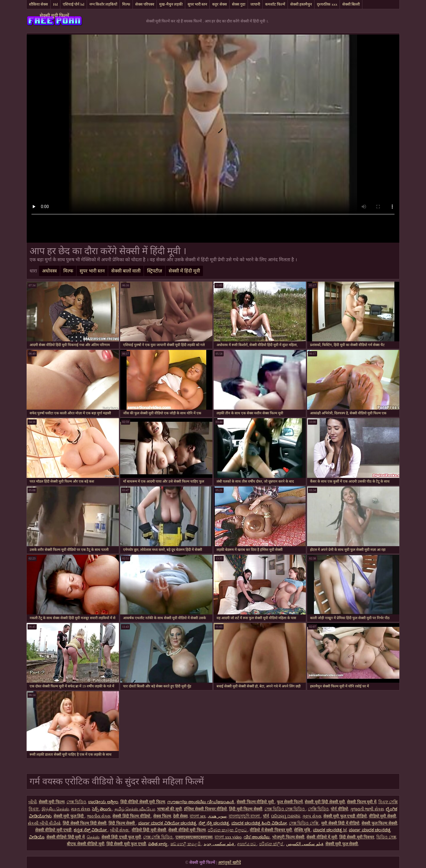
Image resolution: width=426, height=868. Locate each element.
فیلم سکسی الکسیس (305, 844)
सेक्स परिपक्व (145, 4)
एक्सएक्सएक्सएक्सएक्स (194, 837)
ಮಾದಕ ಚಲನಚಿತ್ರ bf (330, 830)
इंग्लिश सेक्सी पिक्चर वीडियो (206, 809)
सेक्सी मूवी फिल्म (52, 802)
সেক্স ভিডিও (76, 802)
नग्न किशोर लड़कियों (103, 4)
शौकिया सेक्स (38, 4)
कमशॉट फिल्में (275, 4)
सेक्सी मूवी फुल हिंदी (69, 816)
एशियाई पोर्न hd (74, 4)
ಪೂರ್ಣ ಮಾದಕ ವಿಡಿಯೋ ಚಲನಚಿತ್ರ (167, 823)
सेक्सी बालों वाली (126, 271)
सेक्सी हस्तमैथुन (301, 4)
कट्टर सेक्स (219, 4)
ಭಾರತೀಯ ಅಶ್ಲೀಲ (103, 802)
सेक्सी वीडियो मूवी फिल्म (187, 830)
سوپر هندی (217, 816)
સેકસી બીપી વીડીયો (44, 823)
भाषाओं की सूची (170, 809)
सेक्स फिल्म (162, 816)
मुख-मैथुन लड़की (171, 4)
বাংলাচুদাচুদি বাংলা (245, 816)
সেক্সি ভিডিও (318, 809)
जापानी (255, 4)
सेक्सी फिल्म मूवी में (362, 802)
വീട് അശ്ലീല (257, 837)
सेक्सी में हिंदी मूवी (184, 271)
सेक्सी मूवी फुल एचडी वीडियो (345, 816)
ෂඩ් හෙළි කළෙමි (186, 844)
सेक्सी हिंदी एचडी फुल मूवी (121, 837)
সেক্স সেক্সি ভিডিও (158, 837)
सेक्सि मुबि (302, 830)
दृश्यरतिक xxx (327, 4)
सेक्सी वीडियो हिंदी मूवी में (66, 837)
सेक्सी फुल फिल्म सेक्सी (379, 823)
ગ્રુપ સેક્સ (312, 816)
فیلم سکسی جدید (219, 844)
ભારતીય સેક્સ (99, 816)
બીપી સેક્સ (120, 830)
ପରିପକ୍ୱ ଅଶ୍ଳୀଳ (286, 816)
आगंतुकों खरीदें (229, 863)
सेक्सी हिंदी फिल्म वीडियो (132, 816)
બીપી (33, 802)
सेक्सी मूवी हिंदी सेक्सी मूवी (325, 802)
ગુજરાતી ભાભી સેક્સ (367, 809)
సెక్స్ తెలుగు (102, 809)
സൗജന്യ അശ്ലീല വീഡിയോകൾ (201, 802)
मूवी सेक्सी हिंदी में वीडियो (340, 823)
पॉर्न (266, 816)
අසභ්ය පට (247, 844)
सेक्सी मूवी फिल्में (54, 16)
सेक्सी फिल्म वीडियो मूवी (256, 802)
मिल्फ (126, 4)
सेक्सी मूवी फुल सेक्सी (342, 844)
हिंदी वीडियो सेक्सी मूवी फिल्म (143, 802)
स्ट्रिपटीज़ (155, 271)
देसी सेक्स (180, 816)
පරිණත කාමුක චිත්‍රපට (228, 830)
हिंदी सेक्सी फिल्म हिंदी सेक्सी (85, 823)
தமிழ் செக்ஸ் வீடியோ (135, 809)
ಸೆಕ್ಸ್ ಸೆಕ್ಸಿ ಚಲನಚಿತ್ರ (214, 823)
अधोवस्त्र (49, 271)
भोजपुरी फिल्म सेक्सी (288, 837)
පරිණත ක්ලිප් (272, 844)
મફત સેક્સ (80, 809)
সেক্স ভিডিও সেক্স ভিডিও (285, 809)
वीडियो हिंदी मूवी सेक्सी (149, 830)
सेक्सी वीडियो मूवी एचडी (54, 830)
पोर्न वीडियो (339, 809)
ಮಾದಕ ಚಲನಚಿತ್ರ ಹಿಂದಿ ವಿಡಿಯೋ (259, 823)
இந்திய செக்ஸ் (55, 809)
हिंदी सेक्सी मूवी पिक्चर (357, 837)
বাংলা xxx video (228, 837)
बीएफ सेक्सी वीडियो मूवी (86, 844)
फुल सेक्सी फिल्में (290, 802)
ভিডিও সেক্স (386, 837)
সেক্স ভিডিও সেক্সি (304, 823)
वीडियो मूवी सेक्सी (383, 816)
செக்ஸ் (93, 837)
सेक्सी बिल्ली (351, 4)
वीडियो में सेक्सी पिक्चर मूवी (271, 830)
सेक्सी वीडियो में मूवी (322, 837)
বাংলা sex (198, 816)
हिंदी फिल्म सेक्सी (122, 823)
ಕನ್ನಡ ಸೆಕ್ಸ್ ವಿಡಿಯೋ (91, 830)
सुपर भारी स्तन (197, 4)
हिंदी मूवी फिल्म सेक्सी (246, 809)
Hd (55, 4)
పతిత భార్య (158, 844)
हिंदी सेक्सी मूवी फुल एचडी (126, 844)
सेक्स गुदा (239, 4)
